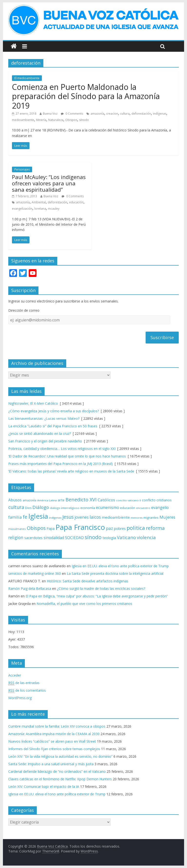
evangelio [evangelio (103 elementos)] (160, 507)
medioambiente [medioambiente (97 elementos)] (116, 517)
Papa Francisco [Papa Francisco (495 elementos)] (80, 527)
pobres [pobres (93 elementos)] (120, 528)
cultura (125, 114)
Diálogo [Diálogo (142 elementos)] (41, 507)
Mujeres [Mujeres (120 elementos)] (167, 517)
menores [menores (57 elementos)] (137, 518)
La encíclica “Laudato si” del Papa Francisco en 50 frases (53, 426)
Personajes (22, 169)
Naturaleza (56, 120)
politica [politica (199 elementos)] (136, 528)
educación (76, 202)
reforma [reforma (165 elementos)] (155, 528)
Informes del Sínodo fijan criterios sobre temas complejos (54, 749)
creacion (112, 114)
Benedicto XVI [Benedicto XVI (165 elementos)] (81, 500)
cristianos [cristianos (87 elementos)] (164, 500)
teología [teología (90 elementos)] (109, 538)
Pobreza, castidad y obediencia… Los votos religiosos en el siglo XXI (62, 449)
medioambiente (23, 120)
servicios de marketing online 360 (35, 573)
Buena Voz (50, 114)
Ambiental (39, 202)
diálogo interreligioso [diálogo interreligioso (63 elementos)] (65, 508)
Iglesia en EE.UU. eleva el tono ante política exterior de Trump (120, 566)
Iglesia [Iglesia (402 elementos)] (38, 516)
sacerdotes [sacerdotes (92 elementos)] (33, 538)
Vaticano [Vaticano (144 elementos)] (126, 537)
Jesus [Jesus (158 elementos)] (68, 517)
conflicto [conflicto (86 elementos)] (149, 500)
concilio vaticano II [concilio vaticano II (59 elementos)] (129, 500)
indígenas (160, 114)
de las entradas (24, 683)
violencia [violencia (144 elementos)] (146, 537)
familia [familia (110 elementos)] (15, 517)
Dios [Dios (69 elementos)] (28, 508)
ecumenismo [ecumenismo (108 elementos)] (108, 507)
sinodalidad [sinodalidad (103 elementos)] (54, 538)
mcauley (54, 209)
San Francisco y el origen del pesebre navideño (45, 441)
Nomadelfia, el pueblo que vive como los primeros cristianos (84, 604)
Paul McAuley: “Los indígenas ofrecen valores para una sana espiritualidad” (49, 183)
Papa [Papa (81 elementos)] (51, 529)
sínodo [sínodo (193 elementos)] (93, 537)
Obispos (71, 120)
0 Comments (72, 114)
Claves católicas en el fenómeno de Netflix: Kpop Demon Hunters (60, 779)
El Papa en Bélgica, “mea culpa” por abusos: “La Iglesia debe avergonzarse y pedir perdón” (97, 596)
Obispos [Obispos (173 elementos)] (36, 528)
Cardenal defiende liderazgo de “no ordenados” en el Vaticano (57, 771)
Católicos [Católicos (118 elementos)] (106, 500)
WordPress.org (20, 698)
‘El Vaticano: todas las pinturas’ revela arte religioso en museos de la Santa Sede (71, 471)
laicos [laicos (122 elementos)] (95, 517)
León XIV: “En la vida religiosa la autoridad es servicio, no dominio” (60, 756)
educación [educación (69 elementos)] (128, 508)
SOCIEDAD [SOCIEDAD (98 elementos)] (74, 538)
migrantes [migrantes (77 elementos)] (151, 517)
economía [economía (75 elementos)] (88, 508)
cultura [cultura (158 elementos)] (16, 507)
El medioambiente (27, 78)
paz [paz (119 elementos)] (109, 528)
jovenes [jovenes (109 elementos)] (82, 517)
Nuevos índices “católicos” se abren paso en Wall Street (52, 741)
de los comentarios (27, 690)
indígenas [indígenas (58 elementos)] (55, 518)
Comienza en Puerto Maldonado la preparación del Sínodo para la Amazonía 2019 (86, 96)
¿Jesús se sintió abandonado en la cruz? (40, 434)
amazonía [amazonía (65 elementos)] (29, 500)
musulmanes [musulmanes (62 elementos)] (17, 529)
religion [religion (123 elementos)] (16, 537)
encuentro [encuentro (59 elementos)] (143, 508)
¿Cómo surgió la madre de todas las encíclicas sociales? (101, 589)
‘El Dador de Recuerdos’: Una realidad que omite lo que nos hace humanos (67, 456)
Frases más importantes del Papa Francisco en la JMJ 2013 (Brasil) (61, 464)
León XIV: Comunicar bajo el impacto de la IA (44, 786)
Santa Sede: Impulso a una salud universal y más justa (51, 764)
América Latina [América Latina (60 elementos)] (47, 500)
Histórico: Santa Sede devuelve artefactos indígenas (88, 581)
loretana (40, 209)
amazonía (97, 114)
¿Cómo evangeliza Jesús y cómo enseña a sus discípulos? (54, 411)
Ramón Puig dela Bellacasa (30, 589)
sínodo (84, 120)
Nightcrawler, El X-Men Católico (33, 403)
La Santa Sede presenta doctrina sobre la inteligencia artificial (115, 573)
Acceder (15, 675)
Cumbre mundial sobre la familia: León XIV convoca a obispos (57, 726)
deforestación (141, 114)
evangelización (22, 209)
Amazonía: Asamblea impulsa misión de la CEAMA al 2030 (54, 734)
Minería (41, 120)
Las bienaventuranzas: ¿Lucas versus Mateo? (44, 418)
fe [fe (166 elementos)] (25, 517)
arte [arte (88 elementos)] (61, 500)
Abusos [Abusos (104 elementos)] (15, 500)
